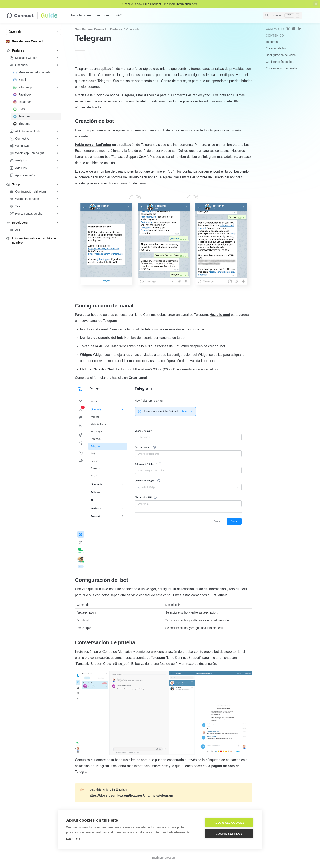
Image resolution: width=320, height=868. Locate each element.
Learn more (73, 839)
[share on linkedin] (300, 29)
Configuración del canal (281, 55)
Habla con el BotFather (93, 145)
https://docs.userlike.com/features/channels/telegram (131, 796)
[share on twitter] (288, 29)
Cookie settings (229, 834)
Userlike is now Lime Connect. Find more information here (160, 4)
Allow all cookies (229, 823)
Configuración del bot (280, 62)
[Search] (283, 15)
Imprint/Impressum (164, 858)
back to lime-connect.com (90, 15)
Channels (133, 29)
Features (116, 29)
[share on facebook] (294, 29)
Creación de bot (276, 48)
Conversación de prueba (282, 68)
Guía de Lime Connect (90, 29)
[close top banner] (316, 4)
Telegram (272, 42)
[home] (35, 15)
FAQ (119, 15)
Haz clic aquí (220, 315)
